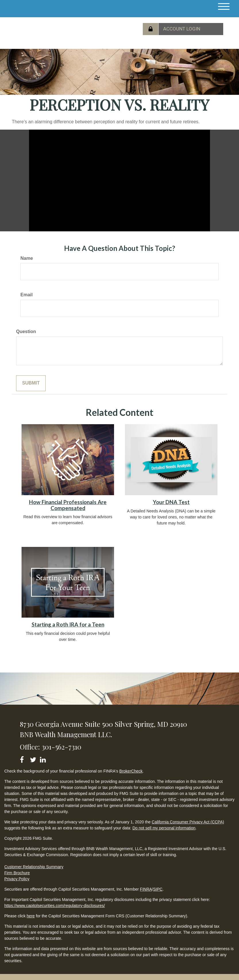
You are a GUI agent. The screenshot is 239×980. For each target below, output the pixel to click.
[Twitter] (34, 759)
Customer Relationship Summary (34, 867)
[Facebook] (24, 759)
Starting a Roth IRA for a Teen (68, 624)
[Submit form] (31, 383)
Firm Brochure (17, 873)
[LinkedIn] (44, 759)
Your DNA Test (171, 502)
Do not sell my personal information (164, 828)
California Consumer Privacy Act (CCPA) (188, 822)
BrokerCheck (131, 771)
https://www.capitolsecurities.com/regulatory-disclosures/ (55, 906)
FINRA (146, 889)
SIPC (158, 889)
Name (27, 258)
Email (27, 295)
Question (26, 332)
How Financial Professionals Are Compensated (68, 505)
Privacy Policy (17, 879)
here (31, 916)
